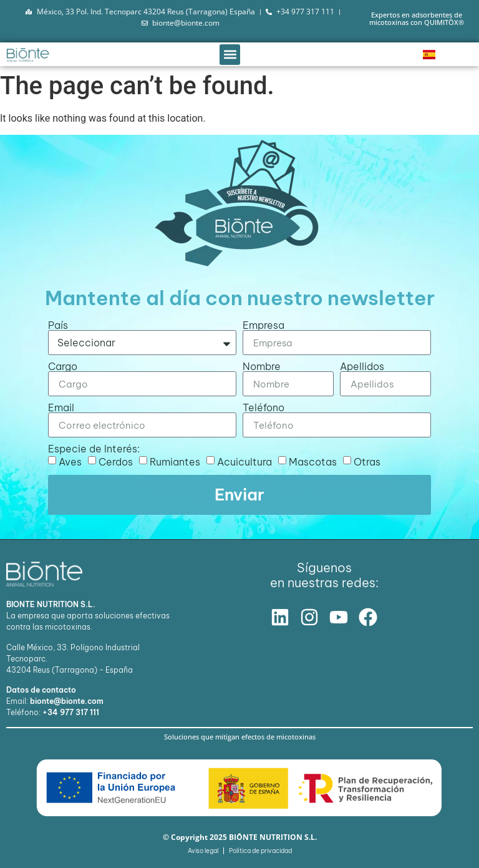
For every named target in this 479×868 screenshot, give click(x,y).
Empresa (264, 325)
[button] (230, 55)
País (58, 325)
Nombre (262, 366)
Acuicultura (244, 462)
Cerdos (116, 462)
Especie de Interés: (94, 449)
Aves (70, 462)
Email (61, 407)
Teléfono (264, 407)
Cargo (63, 366)
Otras (367, 462)
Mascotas (313, 462)
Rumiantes (175, 462)
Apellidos (362, 366)
